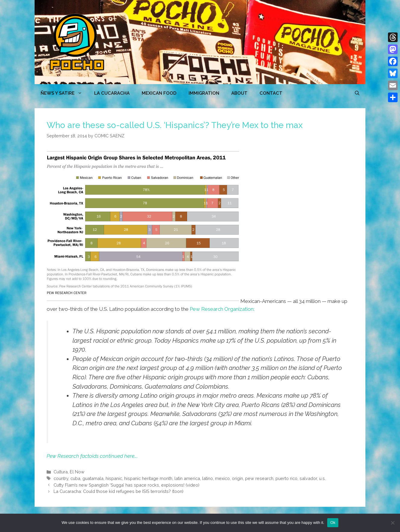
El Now (77, 472)
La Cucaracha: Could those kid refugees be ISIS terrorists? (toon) (118, 491)
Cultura (61, 472)
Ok (333, 523)
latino (208, 478)
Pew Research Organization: (222, 309)
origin (237, 478)
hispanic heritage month (148, 478)
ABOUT (239, 93)
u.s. (322, 478)
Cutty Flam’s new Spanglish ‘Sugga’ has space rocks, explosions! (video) (126, 485)
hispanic (114, 478)
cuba (75, 478)
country (61, 478)
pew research (259, 478)
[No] (392, 523)
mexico (222, 478)
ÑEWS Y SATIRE (64, 93)
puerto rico (286, 478)
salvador (308, 478)
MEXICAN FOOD (159, 93)
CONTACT (271, 93)
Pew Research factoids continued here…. (92, 456)
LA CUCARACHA (112, 93)
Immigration (204, 93)
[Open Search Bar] (357, 93)
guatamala (93, 478)
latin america (187, 478)
